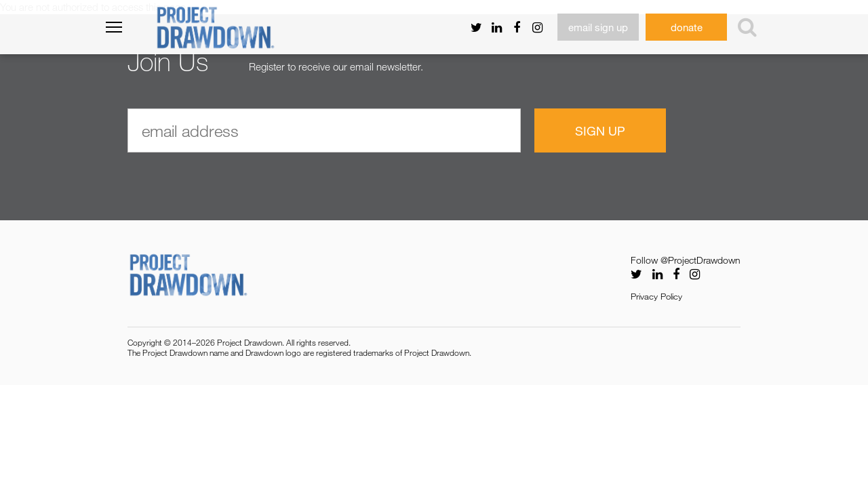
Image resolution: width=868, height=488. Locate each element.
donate (687, 27)
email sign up (598, 27)
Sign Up (600, 131)
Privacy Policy (656, 296)
